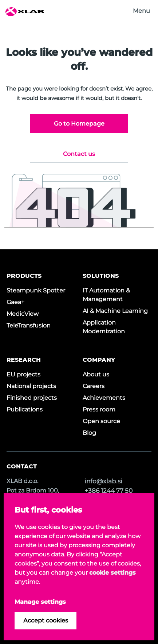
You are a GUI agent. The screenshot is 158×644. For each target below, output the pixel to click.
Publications (25, 409)
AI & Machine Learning (115, 311)
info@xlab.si (103, 481)
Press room (99, 409)
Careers (94, 386)
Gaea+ (15, 302)
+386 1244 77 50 (108, 491)
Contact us (79, 154)
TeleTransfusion (29, 325)
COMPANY (99, 360)
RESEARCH (24, 360)
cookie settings (112, 573)
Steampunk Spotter (36, 290)
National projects (31, 386)
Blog (89, 433)
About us (96, 374)
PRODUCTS (24, 276)
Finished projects (32, 398)
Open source (101, 421)
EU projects (23, 374)
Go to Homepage (79, 124)
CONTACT (22, 466)
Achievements (104, 398)
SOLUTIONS (101, 276)
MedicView (23, 314)
